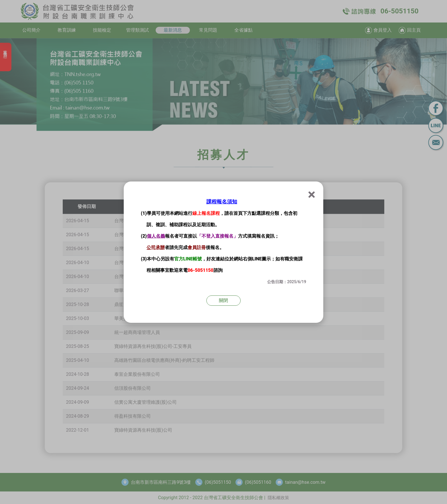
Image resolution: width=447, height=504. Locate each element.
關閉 (223, 300)
